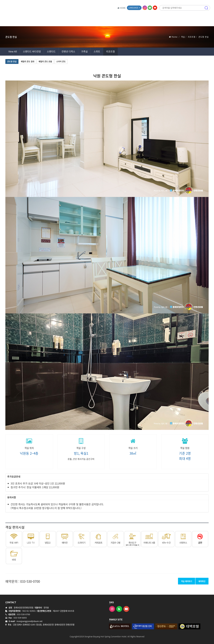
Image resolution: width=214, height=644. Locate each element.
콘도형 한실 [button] (12, 61)
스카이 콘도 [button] (61, 61)
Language (134, 8)
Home (175, 37)
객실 (183, 37)
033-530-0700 (30, 581)
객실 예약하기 (187, 581)
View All (13, 51)
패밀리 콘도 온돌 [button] (45, 61)
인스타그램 (145, 8)
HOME (122, 8)
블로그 (150, 8)
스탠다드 (51, 51)
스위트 (97, 51)
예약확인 (202, 581)
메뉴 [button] (206, 21)
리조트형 (192, 37)
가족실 (84, 51)
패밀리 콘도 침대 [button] (28, 61)
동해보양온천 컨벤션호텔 (29, 8)
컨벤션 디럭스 (68, 51)
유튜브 (155, 8)
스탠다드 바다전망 (32, 51)
